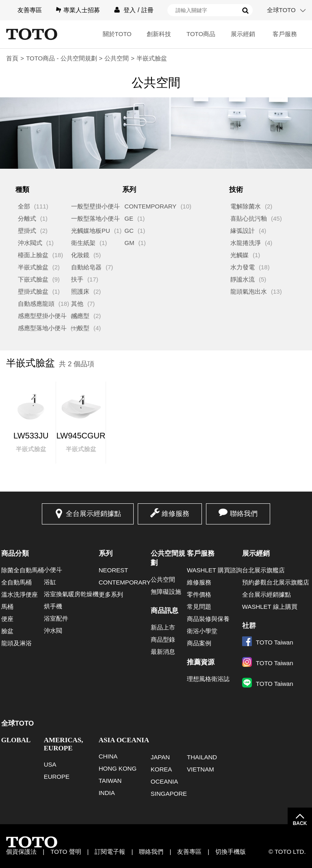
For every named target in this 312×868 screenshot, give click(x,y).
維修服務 (175, 514)
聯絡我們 (244, 514)
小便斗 (53, 570)
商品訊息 (165, 611)
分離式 (27, 218)
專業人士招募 (82, 10)
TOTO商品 (201, 34)
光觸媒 (239, 255)
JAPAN (160, 757)
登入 (130, 10)
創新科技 (159, 34)
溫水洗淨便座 (19, 594)
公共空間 (117, 58)
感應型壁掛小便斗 (42, 316)
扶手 (77, 279)
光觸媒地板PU (91, 231)
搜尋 (245, 11)
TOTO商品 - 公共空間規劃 (61, 58)
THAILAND (202, 757)
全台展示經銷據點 (93, 514)
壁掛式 (27, 231)
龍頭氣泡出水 (249, 291)
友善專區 (30, 10)
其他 (77, 304)
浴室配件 (56, 618)
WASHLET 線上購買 (270, 607)
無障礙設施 (166, 592)
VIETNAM (200, 769)
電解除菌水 (246, 206)
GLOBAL (16, 740)
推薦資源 (201, 662)
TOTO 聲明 (66, 852)
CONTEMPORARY (150, 206)
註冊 (147, 10)
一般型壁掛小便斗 (95, 206)
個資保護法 (21, 852)
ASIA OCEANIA (124, 740)
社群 (249, 626)
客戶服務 (285, 34)
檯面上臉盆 (33, 255)
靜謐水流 (243, 279)
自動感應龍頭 (36, 304)
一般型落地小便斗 (95, 218)
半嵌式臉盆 (33, 267)
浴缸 (50, 582)
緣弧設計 (243, 231)
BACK (300, 823)
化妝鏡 (80, 255)
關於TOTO (117, 34)
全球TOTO (281, 10)
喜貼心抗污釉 (249, 218)
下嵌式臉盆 (33, 279)
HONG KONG (118, 768)
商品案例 (199, 643)
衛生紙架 (83, 243)
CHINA (108, 756)
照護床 (80, 291)
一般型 (80, 328)
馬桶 (7, 607)
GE (129, 218)
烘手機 (53, 606)
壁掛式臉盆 (33, 291)
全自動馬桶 (16, 582)
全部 (24, 206)
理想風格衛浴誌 (208, 679)
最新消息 (163, 652)
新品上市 (163, 627)
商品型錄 (163, 639)
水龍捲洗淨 (246, 243)
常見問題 (199, 607)
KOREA (161, 769)
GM (129, 243)
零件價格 (199, 594)
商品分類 (15, 553)
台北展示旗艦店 (263, 570)
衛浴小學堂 (202, 631)
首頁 (12, 58)
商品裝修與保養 (208, 619)
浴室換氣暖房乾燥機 (71, 594)
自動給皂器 (86, 267)
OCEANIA (165, 781)
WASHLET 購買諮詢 (214, 570)
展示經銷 (243, 34)
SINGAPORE (169, 794)
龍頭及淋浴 (16, 643)
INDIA (107, 793)
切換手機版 (231, 852)
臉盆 (7, 631)
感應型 (80, 316)
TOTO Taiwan (268, 642)
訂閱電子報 (110, 852)
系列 (106, 553)
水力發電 (243, 267)
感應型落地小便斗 (42, 328)
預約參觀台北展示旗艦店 (276, 582)
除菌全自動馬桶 (23, 570)
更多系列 (111, 594)
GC (129, 231)
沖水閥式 (30, 243)
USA (50, 764)
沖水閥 (53, 631)
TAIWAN (110, 781)
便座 (7, 619)
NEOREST (114, 570)
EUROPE (57, 777)
